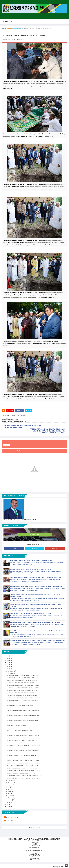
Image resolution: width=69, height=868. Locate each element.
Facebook (20, 410)
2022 (8, 661)
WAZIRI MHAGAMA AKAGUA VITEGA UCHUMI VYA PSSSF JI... (23, 699)
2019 (8, 667)
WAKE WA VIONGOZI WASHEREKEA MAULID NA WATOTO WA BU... (25, 744)
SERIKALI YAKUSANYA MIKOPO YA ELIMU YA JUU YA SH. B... (23, 679)
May (9, 790)
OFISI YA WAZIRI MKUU (12, 815)
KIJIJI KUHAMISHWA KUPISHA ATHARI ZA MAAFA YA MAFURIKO (24, 701)
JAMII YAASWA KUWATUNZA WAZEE (17, 721)
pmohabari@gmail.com (13, 819)
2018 (8, 800)
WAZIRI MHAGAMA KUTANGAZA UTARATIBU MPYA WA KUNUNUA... (25, 696)
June (10, 787)
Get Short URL (22, 415)
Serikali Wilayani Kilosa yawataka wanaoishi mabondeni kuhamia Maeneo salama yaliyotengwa (38, 639)
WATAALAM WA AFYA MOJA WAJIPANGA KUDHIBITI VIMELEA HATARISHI (31, 567)
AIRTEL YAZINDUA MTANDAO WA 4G (17, 736)
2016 (8, 805)
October (10, 779)
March (10, 794)
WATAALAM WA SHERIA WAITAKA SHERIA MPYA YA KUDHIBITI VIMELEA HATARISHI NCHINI (36, 576)
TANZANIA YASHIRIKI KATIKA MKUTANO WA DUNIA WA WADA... (24, 759)
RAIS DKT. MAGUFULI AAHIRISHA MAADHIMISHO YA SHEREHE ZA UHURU (31, 612)
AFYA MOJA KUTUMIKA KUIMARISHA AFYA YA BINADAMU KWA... (25, 709)
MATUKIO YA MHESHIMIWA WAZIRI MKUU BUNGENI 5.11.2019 (24, 764)
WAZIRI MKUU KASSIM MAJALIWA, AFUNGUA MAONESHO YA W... (25, 769)
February (11, 796)
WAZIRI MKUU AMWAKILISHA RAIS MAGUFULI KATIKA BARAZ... (24, 749)
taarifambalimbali (17, 28)
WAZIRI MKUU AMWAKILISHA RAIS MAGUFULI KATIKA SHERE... (24, 751)
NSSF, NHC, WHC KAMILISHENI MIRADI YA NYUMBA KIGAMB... (23, 694)
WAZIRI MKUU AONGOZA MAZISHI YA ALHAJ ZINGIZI (21, 681)
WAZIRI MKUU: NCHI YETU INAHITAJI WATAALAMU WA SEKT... (24, 686)
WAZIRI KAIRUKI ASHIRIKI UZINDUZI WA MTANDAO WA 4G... (23, 739)
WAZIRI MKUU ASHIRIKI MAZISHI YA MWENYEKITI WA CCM (23, 766)
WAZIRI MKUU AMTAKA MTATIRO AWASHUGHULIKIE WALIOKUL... (24, 714)
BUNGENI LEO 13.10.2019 (14, 741)
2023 (8, 659)
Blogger (38, 826)
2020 (8, 665)
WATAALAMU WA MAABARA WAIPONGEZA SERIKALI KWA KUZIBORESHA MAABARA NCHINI (36, 584)
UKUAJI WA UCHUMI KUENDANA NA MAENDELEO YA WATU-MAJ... (25, 726)
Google (10, 410)
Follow (34, 547)
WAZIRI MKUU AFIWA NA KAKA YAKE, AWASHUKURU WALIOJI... (24, 761)
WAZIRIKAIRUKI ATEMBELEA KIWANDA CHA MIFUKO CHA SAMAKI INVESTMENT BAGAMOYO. (37, 621)
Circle (55, 547)
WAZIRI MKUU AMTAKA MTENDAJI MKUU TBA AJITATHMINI (23, 719)
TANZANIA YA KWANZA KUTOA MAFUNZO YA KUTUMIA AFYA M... (25, 706)
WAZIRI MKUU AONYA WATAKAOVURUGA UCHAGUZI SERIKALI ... (24, 734)
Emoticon (7, 443)
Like (14, 547)
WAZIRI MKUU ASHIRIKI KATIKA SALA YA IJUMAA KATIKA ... (23, 756)
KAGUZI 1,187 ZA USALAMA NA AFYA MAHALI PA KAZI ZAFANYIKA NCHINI (31, 559)
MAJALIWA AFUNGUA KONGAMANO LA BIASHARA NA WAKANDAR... (26, 711)
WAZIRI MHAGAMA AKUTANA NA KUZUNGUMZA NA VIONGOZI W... (25, 774)
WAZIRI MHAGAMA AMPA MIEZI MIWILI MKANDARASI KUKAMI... (24, 684)
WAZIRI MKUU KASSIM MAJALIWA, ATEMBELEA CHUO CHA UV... (24, 689)
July (9, 785)
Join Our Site (35, 533)
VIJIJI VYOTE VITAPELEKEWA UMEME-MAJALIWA (20, 729)
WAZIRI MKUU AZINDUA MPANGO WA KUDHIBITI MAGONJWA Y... (24, 731)
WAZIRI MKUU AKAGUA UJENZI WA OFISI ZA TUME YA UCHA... (24, 716)
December (11, 669)
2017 (8, 803)
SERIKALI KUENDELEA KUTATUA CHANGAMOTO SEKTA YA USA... (25, 776)
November (11, 672)
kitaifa (9, 28)
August (10, 783)
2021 (8, 663)
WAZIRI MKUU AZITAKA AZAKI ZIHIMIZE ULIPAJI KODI (21, 771)
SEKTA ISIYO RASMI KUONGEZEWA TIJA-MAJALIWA (21, 704)
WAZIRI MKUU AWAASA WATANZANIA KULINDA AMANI (22, 754)
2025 (8, 654)
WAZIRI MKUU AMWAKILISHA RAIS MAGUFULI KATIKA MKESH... (24, 746)
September (11, 781)
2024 (8, 656)
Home (4, 28)
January (11, 798)
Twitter (29, 410)
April (10, 792)
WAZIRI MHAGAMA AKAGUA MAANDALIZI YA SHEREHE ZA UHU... (25, 674)
